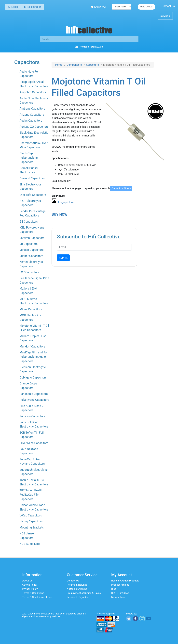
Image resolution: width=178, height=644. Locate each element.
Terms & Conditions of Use (37, 597)
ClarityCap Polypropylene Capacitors (28, 158)
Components (74, 65)
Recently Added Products (125, 581)
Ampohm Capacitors (33, 92)
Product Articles (120, 585)
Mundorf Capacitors (32, 347)
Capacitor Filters (121, 188)
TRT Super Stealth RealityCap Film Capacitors (31, 495)
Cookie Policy (30, 585)
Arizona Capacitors (32, 115)
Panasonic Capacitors (34, 394)
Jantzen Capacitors (32, 238)
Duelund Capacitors (32, 178)
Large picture (66, 202)
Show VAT (99, 7)
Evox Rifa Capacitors (33, 195)
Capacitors (92, 65)
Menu (165, 16)
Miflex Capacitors (31, 309)
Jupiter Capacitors (31, 256)
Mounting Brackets (32, 528)
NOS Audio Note (30, 544)
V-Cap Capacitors (31, 515)
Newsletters (118, 597)
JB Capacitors (28, 244)
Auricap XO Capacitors (34, 127)
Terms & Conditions (33, 593)
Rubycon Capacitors (32, 416)
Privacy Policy (30, 589)
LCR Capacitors (29, 272)
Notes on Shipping (77, 589)
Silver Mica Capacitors (34, 443)
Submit (63, 258)
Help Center (146, 7)
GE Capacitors (29, 222)
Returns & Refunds (77, 585)
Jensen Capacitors (31, 250)
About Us (27, 581)
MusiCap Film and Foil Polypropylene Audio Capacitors (34, 357)
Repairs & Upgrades (78, 597)
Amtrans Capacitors (32, 109)
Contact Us (168, 6)
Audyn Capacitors (31, 121)
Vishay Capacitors (31, 521)
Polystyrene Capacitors (34, 400)
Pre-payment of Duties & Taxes (84, 593)
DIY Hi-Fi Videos (120, 593)
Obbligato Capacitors (33, 378)
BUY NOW (59, 214)
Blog (114, 589)
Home (59, 65)
